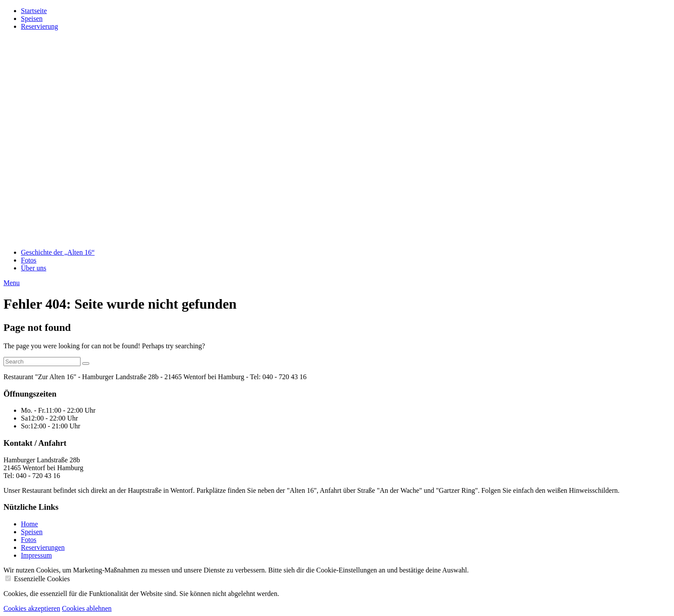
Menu (12, 283)
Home (29, 524)
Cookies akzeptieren (32, 608)
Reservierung (39, 26)
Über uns (34, 268)
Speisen (32, 19)
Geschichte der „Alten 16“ (58, 252)
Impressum (36, 555)
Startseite (34, 11)
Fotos (29, 260)
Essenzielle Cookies (42, 579)
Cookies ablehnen (87, 608)
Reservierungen (43, 547)
